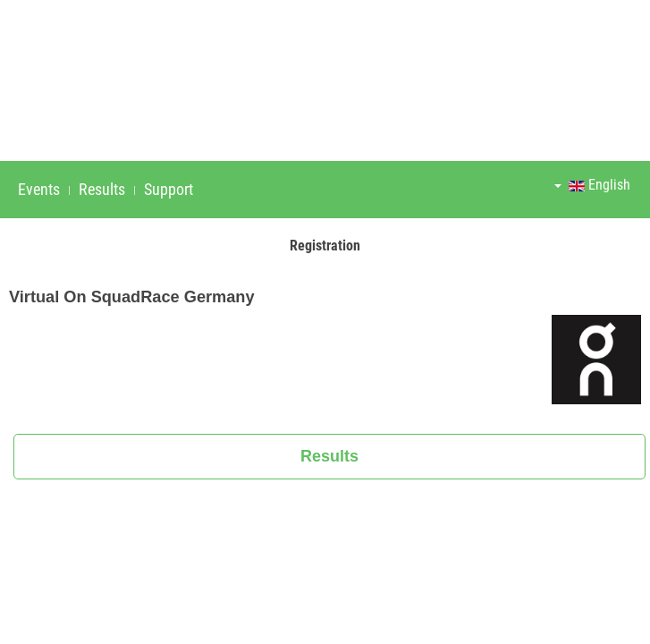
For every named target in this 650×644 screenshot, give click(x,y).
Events (39, 189)
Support (169, 189)
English (592, 185)
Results (102, 189)
